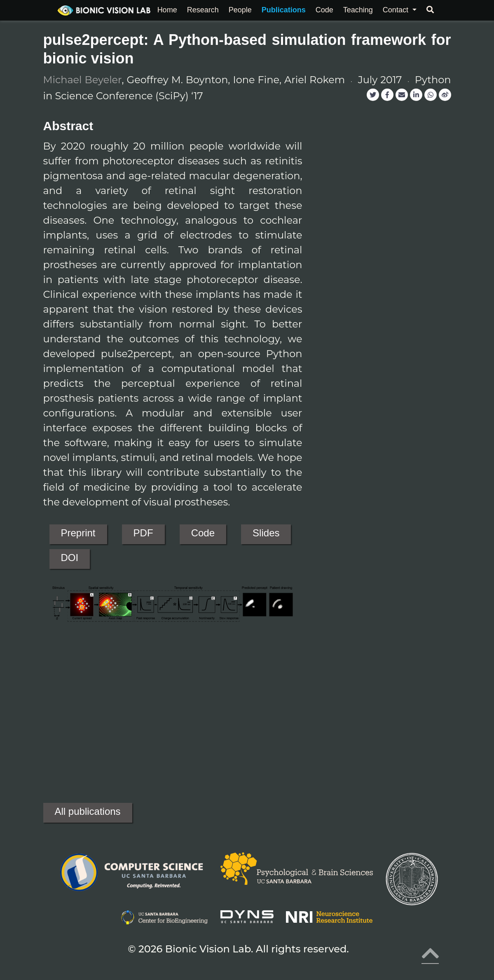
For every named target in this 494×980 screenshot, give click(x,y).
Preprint (78, 533)
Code (203, 533)
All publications (88, 811)
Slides (266, 533)
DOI (70, 558)
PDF (143, 533)
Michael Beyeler (83, 80)
